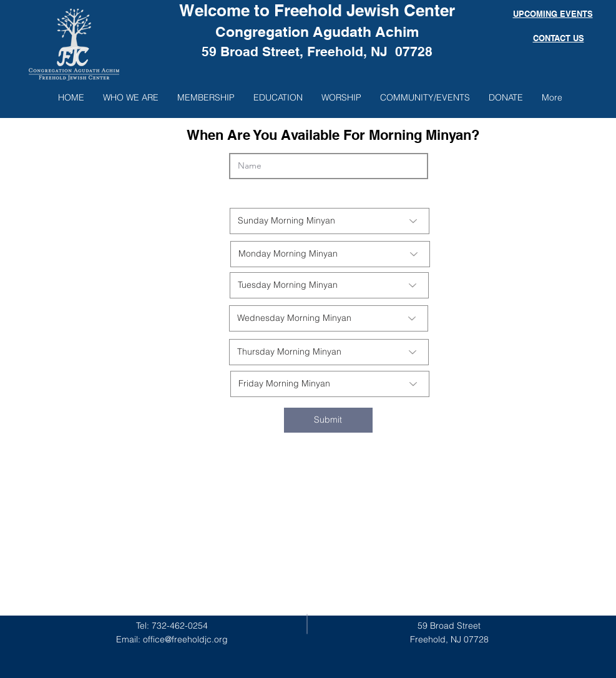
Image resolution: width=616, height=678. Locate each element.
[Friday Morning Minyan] (330, 384)
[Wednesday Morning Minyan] (329, 318)
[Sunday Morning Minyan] (330, 221)
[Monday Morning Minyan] (330, 254)
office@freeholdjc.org (185, 639)
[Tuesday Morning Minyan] (329, 285)
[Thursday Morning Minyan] (329, 352)
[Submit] (328, 420)
